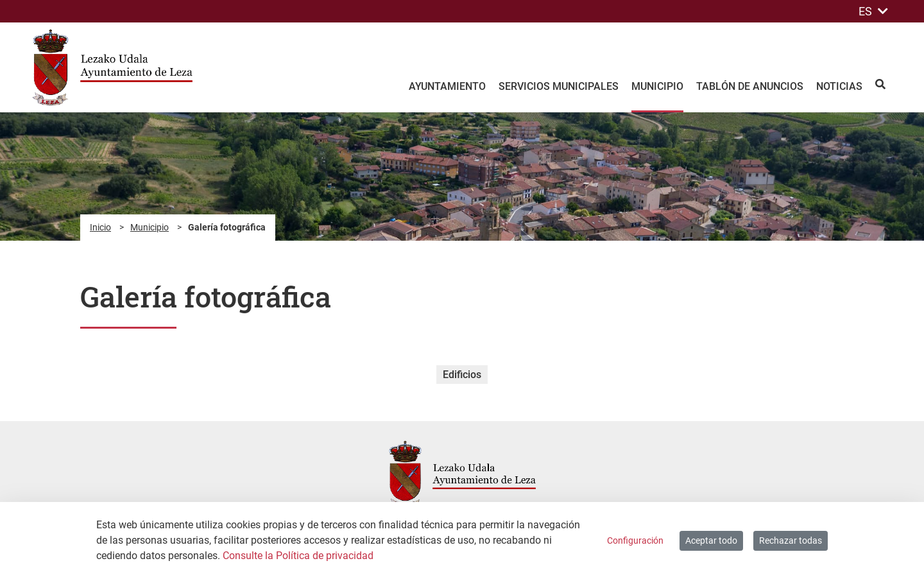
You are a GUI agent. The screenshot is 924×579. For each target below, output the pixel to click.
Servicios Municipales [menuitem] (559, 86)
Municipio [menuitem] (657, 86)
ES (873, 11)
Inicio (100, 227)
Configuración (635, 540)
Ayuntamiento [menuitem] (447, 86)
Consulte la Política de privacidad (298, 556)
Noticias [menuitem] (839, 86)
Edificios (462, 375)
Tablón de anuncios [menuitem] (750, 86)
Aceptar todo (711, 540)
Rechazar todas (791, 540)
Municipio (150, 227)
